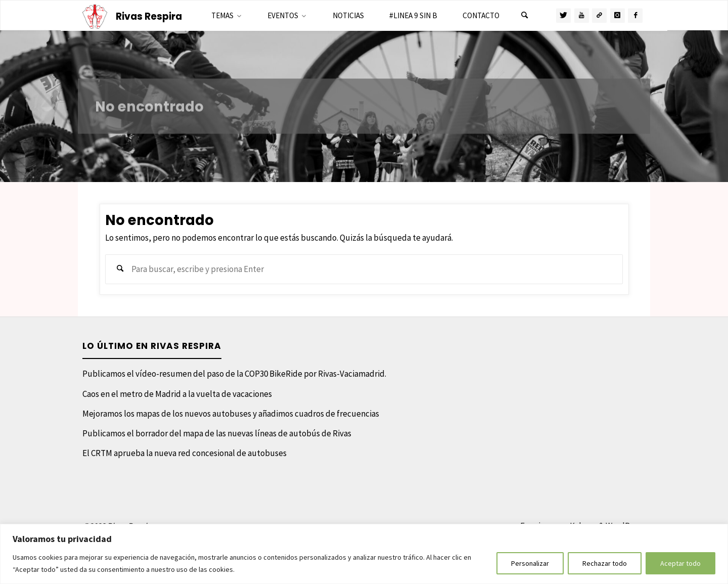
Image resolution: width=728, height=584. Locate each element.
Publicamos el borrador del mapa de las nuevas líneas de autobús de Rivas (217, 433)
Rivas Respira (149, 16)
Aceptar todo (680, 563)
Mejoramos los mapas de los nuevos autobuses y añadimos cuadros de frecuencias (231, 414)
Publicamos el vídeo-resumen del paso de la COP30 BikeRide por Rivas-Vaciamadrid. (234, 374)
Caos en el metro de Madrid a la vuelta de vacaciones (177, 394)
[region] (364, 554)
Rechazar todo (605, 563)
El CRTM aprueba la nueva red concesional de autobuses (185, 453)
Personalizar (530, 563)
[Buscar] (524, 16)
